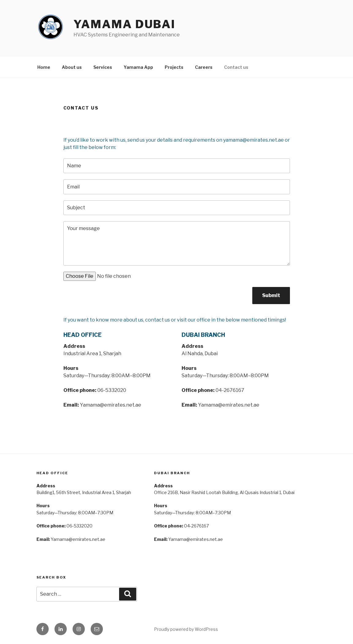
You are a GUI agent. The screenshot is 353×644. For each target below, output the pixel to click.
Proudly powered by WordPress (186, 629)
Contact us (236, 67)
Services (103, 67)
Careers (204, 67)
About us (72, 67)
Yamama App (138, 67)
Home (44, 67)
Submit (271, 295)
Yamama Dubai (125, 24)
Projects (174, 67)
